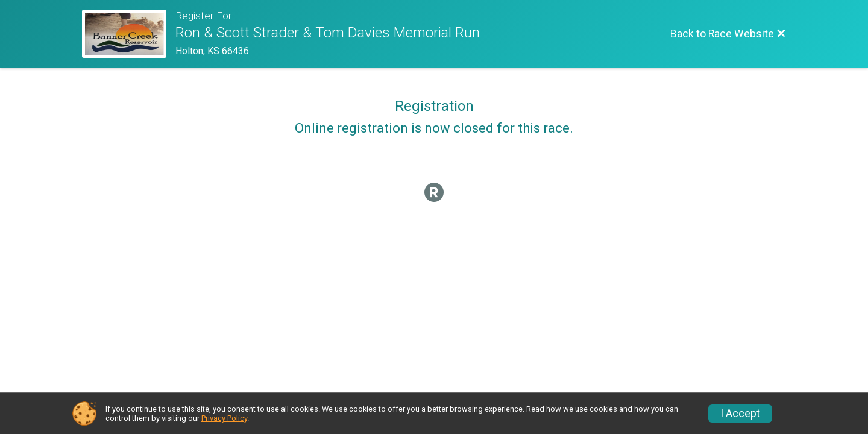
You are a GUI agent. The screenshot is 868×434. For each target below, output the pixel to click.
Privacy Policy (224, 418)
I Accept (740, 414)
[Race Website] (129, 34)
